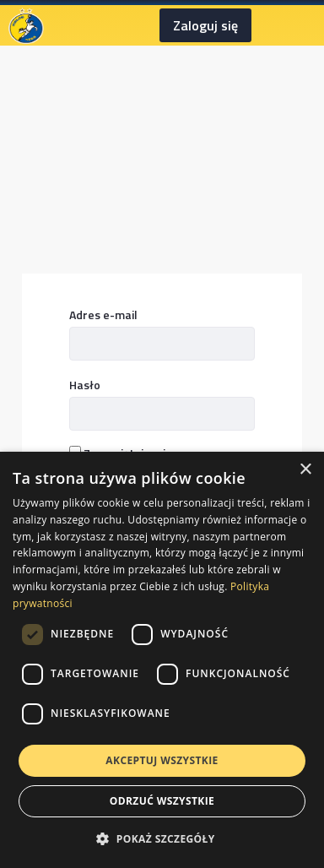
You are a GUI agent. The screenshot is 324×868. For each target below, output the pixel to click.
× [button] (305, 470)
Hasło (85, 385)
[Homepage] (26, 24)
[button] (162, 838)
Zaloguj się (205, 25)
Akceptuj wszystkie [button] (162, 760)
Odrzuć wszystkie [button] (162, 801)
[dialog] (162, 660)
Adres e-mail (103, 315)
